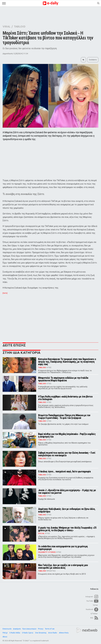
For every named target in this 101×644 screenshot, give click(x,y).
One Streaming (41, 633)
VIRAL (7, 26)
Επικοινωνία (7, 629)
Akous (5, 637)
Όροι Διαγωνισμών (29, 629)
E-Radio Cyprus (28, 633)
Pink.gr (5, 633)
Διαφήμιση (17, 629)
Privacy (41, 629)
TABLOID (20, 26)
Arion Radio (53, 633)
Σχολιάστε (93, 60)
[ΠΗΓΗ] (5, 293)
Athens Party (64, 633)
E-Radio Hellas (15, 633)
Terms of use (50, 629)
